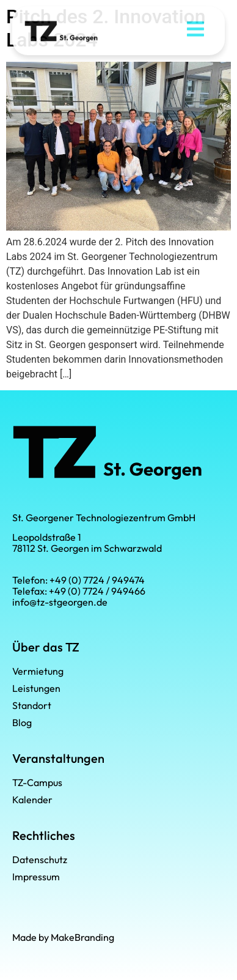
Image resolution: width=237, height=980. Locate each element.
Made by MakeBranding (63, 937)
